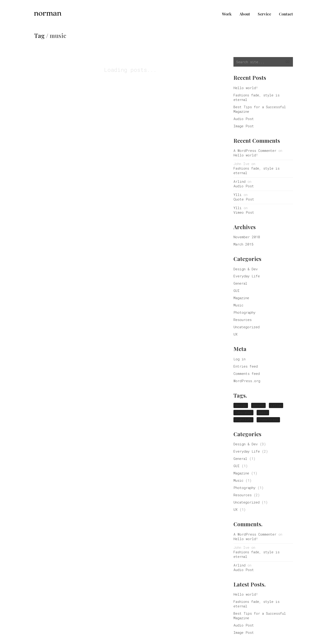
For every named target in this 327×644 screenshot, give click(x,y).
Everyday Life (247, 276)
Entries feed (246, 366)
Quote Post (244, 199)
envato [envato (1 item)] (258, 405)
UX (235, 334)
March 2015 (243, 244)
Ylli (238, 195)
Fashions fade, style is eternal (256, 97)
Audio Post (244, 119)
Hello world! (246, 88)
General (240, 283)
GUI (237, 291)
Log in (239, 359)
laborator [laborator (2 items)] (243, 412)
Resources (243, 320)
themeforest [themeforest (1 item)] (268, 420)
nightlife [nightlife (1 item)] (243, 420)
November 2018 (247, 237)
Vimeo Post (244, 212)
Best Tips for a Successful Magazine (260, 109)
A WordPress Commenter (255, 150)
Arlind (239, 181)
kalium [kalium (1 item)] (276, 405)
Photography (244, 312)
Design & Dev (246, 269)
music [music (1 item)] (263, 412)
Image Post (244, 126)
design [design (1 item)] (241, 405)
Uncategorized (246, 327)
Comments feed (247, 373)
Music (238, 305)
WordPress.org (247, 381)
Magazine (241, 298)
